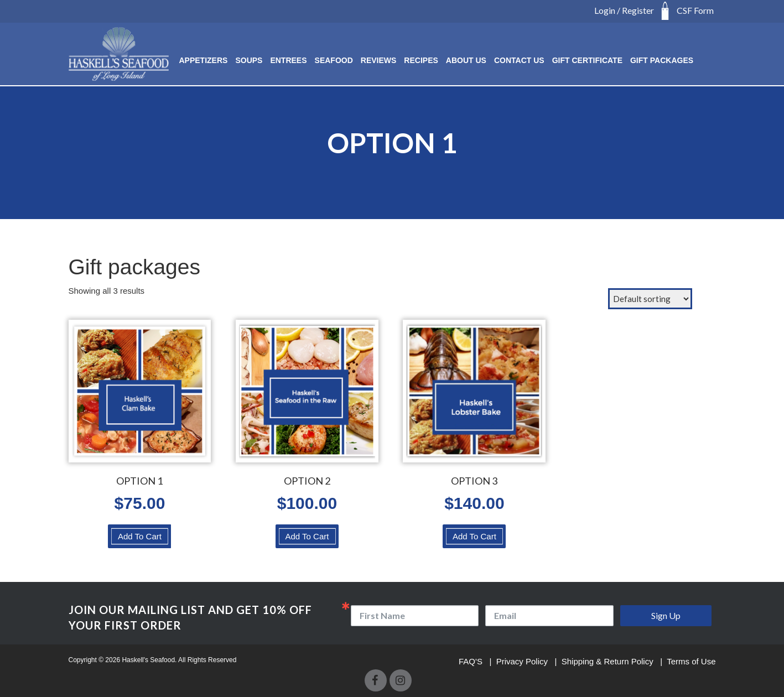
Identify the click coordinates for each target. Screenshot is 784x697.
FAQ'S (472, 661)
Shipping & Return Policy (609, 661)
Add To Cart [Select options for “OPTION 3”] (474, 536)
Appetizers (204, 60)
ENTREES (288, 60)
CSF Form (695, 10)
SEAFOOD (334, 60)
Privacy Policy (523, 661)
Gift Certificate (587, 60)
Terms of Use (691, 661)
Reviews (379, 60)
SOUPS (249, 60)
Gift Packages (662, 60)
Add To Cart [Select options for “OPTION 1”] (140, 536)
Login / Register (624, 10)
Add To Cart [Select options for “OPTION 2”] (307, 536)
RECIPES (421, 60)
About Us (466, 60)
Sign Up (666, 615)
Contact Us (519, 60)
